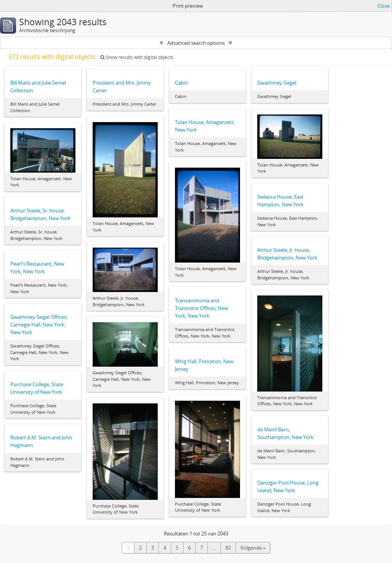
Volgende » (253, 548)
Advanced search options (196, 43)
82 (228, 548)
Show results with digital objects (137, 57)
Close (384, 6)
